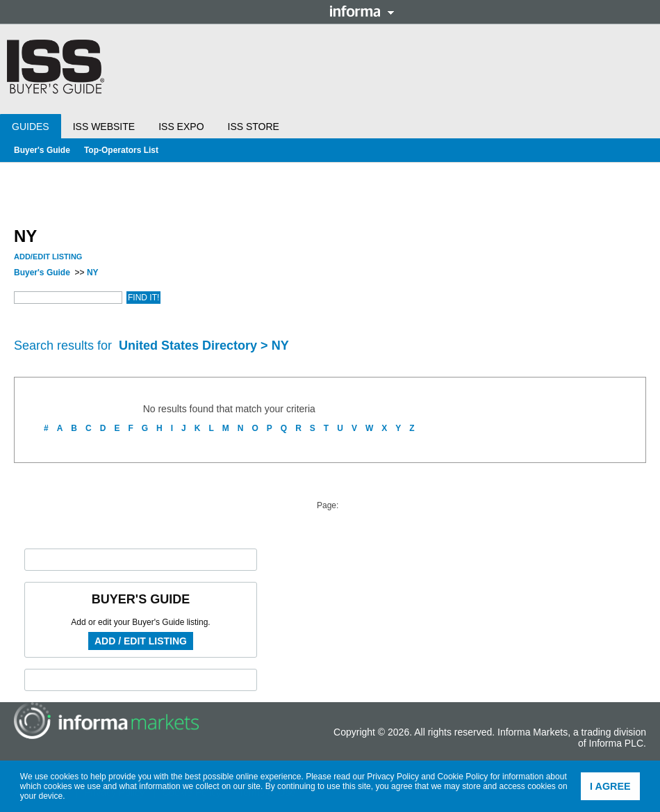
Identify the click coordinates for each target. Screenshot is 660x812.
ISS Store (254, 127)
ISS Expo (181, 127)
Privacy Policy (393, 777)
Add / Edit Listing (141, 641)
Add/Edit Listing (48, 257)
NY (93, 273)
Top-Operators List (121, 150)
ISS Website (104, 127)
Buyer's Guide (42, 150)
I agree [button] (610, 786)
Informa (362, 11)
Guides (31, 127)
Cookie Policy (463, 777)
